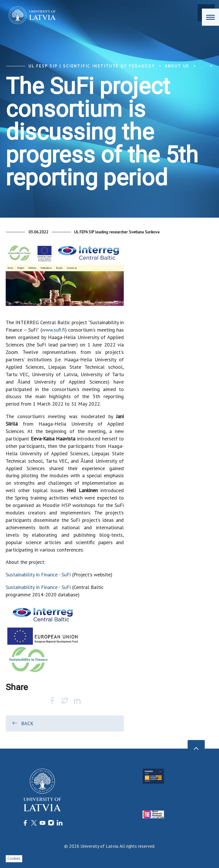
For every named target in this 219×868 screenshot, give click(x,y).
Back (22, 723)
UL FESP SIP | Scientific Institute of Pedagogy (92, 66)
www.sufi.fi (53, 330)
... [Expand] (203, 66)
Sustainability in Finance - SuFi (38, 575)
